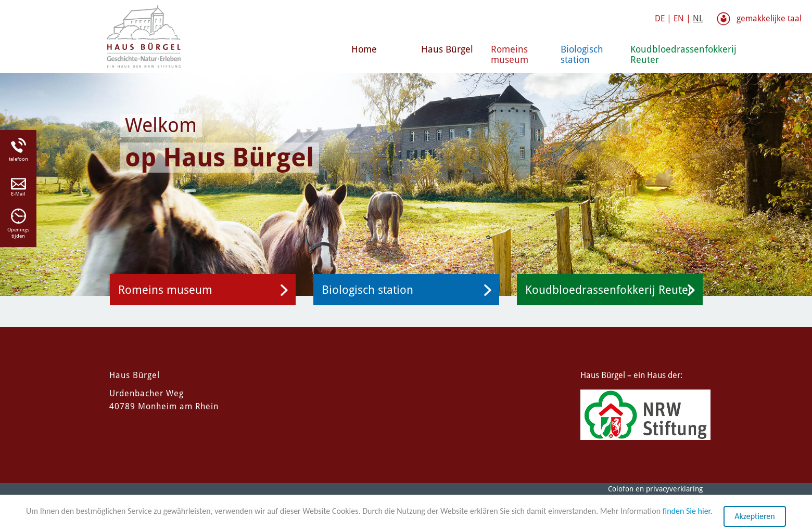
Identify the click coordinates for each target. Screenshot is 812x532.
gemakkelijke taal (769, 18)
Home (364, 49)
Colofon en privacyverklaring (655, 489)
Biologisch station (582, 54)
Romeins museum (510, 54)
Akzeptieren (754, 517)
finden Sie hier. (688, 511)
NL (698, 18)
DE (660, 18)
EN (679, 18)
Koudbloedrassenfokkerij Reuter (661, 54)
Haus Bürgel (447, 49)
